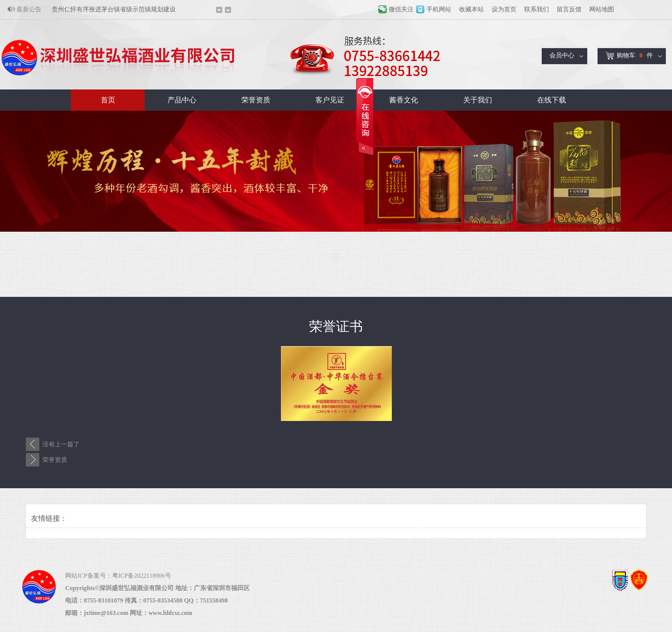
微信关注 (401, 9)
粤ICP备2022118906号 (142, 576)
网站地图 (602, 9)
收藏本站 (471, 9)
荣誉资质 (256, 100)
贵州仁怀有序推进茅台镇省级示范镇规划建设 (114, 9)
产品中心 (182, 100)
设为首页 (504, 9)
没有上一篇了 (61, 444)
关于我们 (478, 100)
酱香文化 (404, 100)
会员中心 (562, 55)
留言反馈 (569, 9)
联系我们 (537, 9)
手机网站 (439, 9)
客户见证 (330, 100)
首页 (108, 100)
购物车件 (629, 56)
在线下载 (552, 100)
